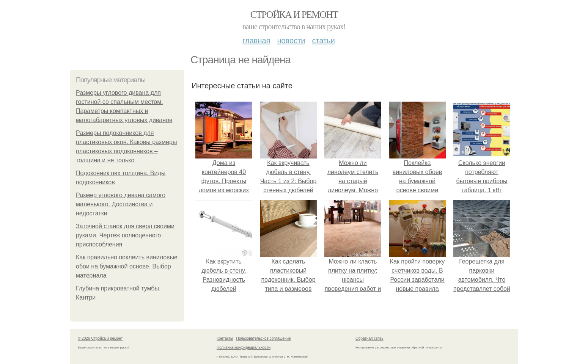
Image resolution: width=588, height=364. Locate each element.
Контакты (225, 338)
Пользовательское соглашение (264, 338)
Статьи (323, 41)
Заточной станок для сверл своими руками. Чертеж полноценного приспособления (125, 235)
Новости (291, 41)
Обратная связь (369, 338)
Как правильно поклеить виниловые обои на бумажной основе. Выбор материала (127, 266)
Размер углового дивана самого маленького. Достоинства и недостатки (121, 204)
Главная (256, 41)
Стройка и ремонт (294, 15)
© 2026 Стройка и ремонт (100, 338)
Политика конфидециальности (244, 348)
